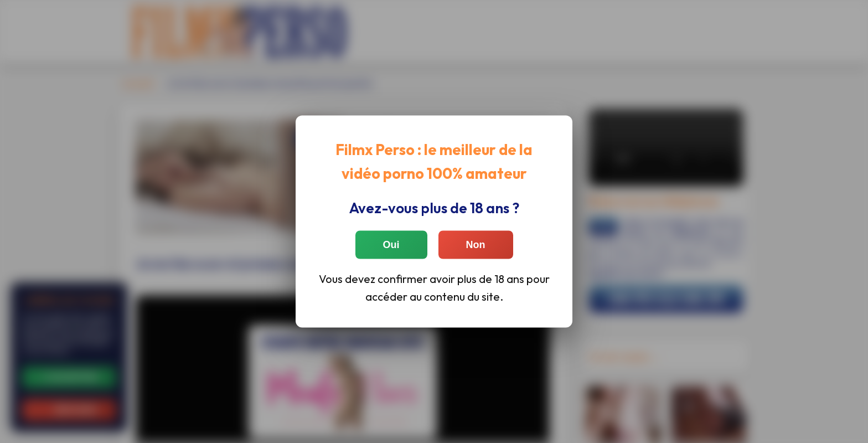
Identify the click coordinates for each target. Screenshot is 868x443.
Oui (391, 244)
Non (476, 244)
